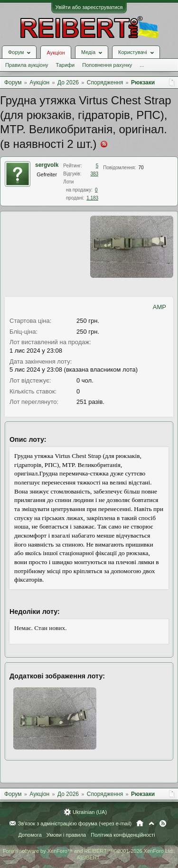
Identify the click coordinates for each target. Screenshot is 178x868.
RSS (163, 823)
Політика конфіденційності (123, 835)
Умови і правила (66, 835)
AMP (159, 307)
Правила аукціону (27, 65)
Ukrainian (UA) (90, 812)
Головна (140, 823)
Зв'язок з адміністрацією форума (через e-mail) (75, 823)
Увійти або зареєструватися (89, 7)
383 (95, 174)
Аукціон (56, 53)
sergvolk (47, 165)
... (142, 65)
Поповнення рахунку (107, 65)
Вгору (151, 823)
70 (141, 168)
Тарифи (65, 65)
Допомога (30, 835)
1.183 (92, 198)
